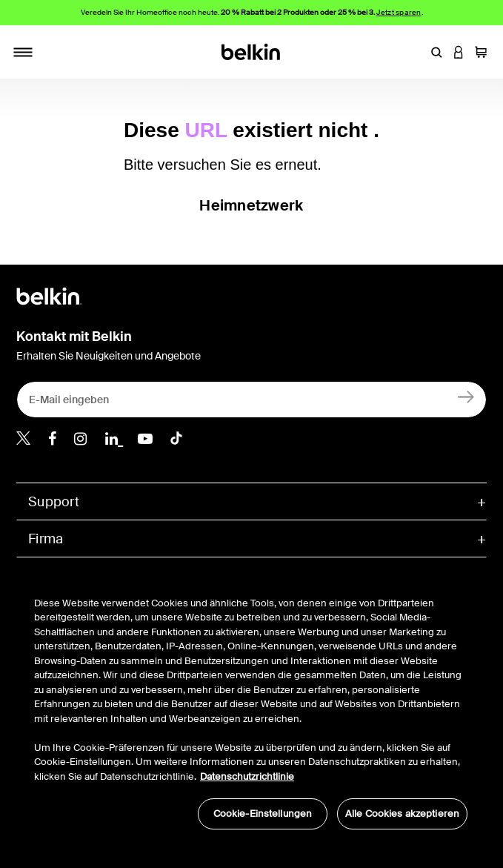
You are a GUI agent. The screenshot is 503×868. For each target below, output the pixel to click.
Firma (46, 539)
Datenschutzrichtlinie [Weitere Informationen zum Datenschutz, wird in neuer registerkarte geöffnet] (247, 776)
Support (54, 502)
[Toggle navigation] (23, 52)
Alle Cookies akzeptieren (402, 814)
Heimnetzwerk (251, 205)
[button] (436, 52)
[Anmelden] (466, 396)
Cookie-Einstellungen (263, 814)
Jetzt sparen (399, 12)
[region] (251, 705)
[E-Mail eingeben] (251, 400)
